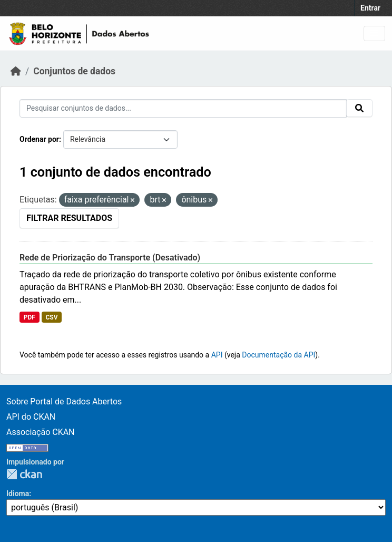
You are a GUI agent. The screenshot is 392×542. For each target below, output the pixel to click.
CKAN (24, 474)
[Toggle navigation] (374, 33)
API (217, 355)
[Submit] (359, 108)
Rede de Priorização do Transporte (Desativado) (110, 258)
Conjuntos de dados (74, 71)
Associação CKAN (41, 432)
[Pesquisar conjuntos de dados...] (183, 108)
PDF (30, 317)
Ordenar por (39, 139)
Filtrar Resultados (69, 218)
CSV (51, 317)
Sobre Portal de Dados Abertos (64, 401)
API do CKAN (31, 417)
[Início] (16, 71)
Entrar (370, 8)
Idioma (18, 493)
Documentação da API (278, 355)
